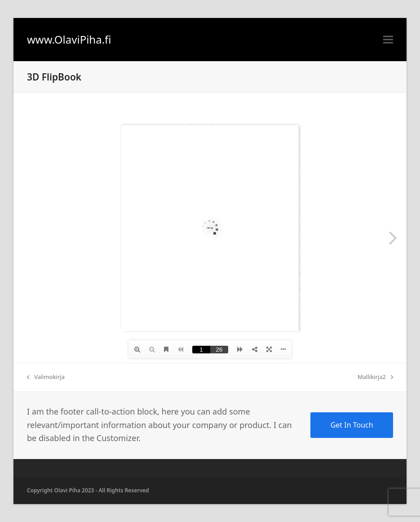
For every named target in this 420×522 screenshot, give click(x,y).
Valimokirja (46, 377)
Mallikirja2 (375, 377)
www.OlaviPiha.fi (69, 39)
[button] (388, 40)
